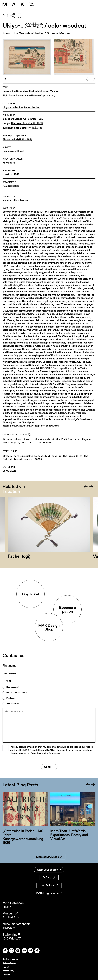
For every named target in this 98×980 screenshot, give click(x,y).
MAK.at (49, 877)
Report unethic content (17, 692)
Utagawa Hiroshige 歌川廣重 (27, 123)
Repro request (13, 687)
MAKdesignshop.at (49, 893)
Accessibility (8, 971)
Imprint (6, 967)
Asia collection (32, 107)
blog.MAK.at (49, 885)
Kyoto (33, 119)
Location (11, 491)
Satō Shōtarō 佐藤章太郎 (28, 128)
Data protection (9, 963)
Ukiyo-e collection (13, 107)
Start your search (49, 870)
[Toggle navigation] (92, 4)
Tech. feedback (13, 704)
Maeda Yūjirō (22, 119)
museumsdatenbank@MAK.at (16, 926)
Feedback (11, 698)
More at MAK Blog (49, 857)
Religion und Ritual (13, 151)
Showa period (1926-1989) (17, 139)
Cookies (6, 975)
